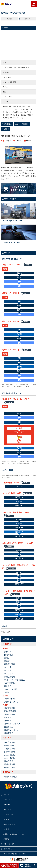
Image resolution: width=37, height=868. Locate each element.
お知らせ (6, 819)
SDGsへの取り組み (9, 824)
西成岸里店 (9, 655)
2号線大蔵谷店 (10, 711)
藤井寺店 (8, 686)
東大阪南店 (9, 674)
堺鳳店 (7, 661)
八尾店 (7, 692)
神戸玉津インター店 (12, 724)
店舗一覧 (6, 795)
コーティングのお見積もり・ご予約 (15, 854)
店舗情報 (10, 19)
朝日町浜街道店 (10, 777)
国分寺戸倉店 (10, 752)
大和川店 (8, 652)
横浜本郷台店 (10, 764)
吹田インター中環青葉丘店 (15, 680)
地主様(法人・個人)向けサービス (14, 834)
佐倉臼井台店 (10, 742)
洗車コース (27, 19)
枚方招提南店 (10, 683)
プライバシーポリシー (10, 844)
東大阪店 (8, 671)
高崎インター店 (10, 767)
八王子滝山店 (10, 755)
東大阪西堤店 (10, 677)
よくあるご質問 (8, 814)
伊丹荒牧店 (9, 717)
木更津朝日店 (10, 749)
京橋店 (7, 658)
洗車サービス (8, 805)
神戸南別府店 (10, 708)
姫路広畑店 (9, 733)
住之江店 (8, 667)
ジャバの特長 (8, 800)
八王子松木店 (10, 758)
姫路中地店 (9, 727)
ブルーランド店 (10, 689)
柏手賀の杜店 (10, 745)
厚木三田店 (9, 761)
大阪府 (5, 649)
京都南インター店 (11, 702)
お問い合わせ (8, 849)
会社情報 (6, 829)
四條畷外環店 (10, 664)
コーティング (8, 809)
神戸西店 (8, 721)
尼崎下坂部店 (10, 714)
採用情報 (6, 839)
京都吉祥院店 (10, 699)
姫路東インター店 (11, 730)
